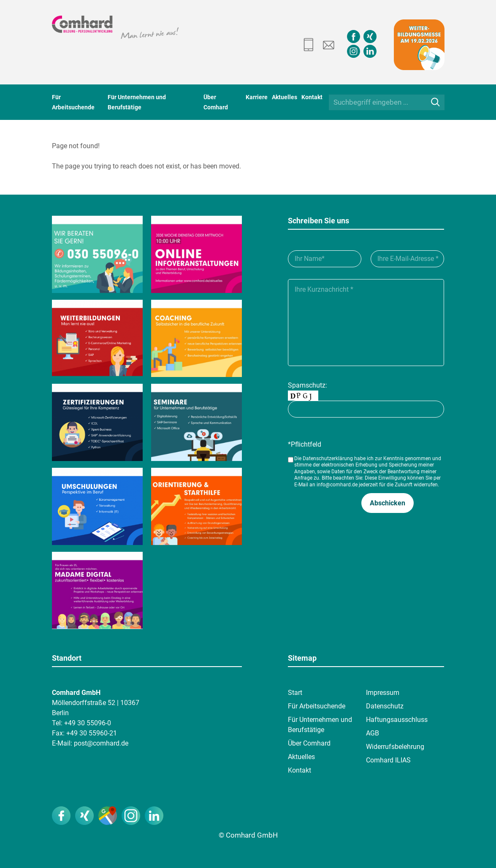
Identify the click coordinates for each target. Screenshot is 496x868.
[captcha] (366, 409)
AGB (373, 733)
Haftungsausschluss (397, 720)
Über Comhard (309, 743)
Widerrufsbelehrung (395, 747)
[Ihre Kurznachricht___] (366, 323)
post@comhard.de (101, 743)
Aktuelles (285, 97)
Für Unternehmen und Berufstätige (320, 725)
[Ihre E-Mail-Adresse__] (407, 259)
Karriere (257, 97)
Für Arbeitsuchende (317, 706)
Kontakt (312, 97)
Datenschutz (385, 706)
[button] (388, 503)
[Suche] (435, 102)
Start (295, 693)
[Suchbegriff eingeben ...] (387, 102)
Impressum (383, 693)
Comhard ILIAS (388, 760)
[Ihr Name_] (325, 259)
